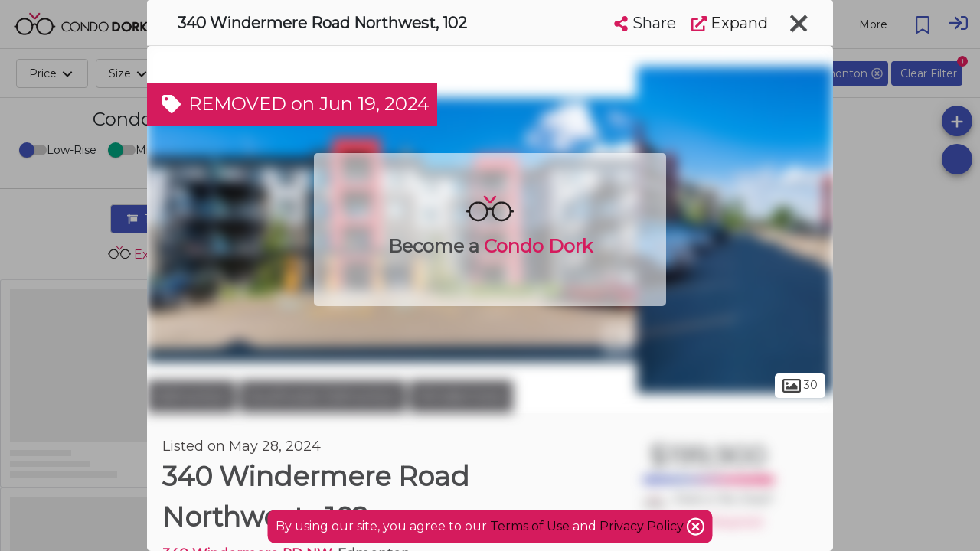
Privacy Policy (643, 526)
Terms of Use (530, 526)
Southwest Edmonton (323, 396)
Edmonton (191, 396)
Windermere (461, 396)
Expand (730, 23)
